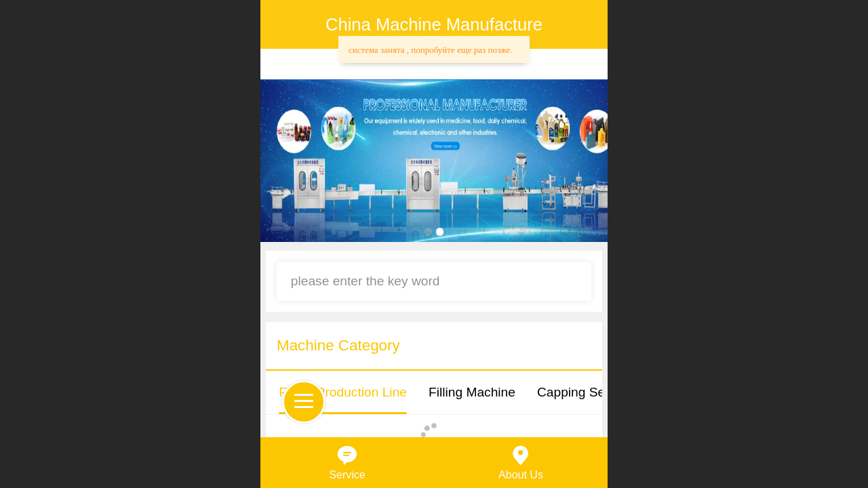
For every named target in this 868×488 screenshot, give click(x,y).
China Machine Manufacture (434, 24)
